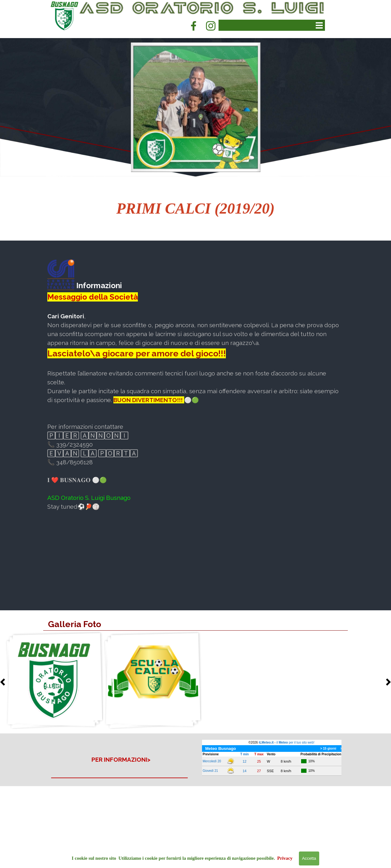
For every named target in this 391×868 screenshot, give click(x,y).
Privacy (285, 858)
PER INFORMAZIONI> (121, 759)
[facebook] (193, 26)
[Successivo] (387, 682)
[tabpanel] (196, 209)
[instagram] (211, 26)
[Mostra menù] (319, 25)
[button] (54, 680)
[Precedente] (4, 682)
